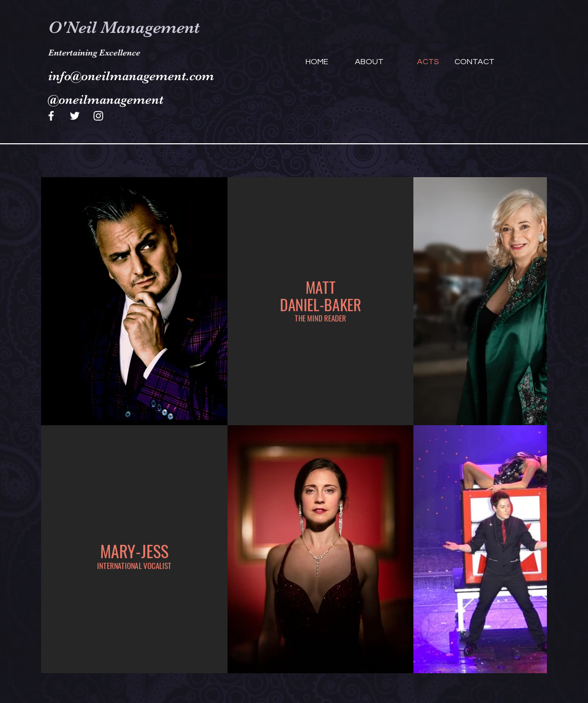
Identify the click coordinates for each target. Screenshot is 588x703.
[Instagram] (98, 116)
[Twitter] (75, 116)
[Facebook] (51, 116)
